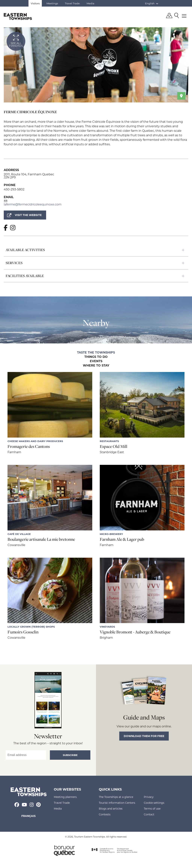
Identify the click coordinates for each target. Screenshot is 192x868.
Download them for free (144, 736)
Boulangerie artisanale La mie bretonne (41, 539)
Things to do (96, 357)
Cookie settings (154, 803)
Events (96, 361)
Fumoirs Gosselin (23, 632)
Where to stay (96, 366)
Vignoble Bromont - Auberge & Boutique (135, 632)
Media (90, 3)
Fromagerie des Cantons (29, 446)
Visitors (35, 3)
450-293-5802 (14, 189)
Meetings (52, 3)
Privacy (149, 797)
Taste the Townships (96, 353)
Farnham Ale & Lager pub (122, 539)
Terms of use (152, 809)
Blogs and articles (111, 809)
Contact (149, 814)
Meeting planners (65, 797)
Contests (105, 814)
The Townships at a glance (116, 797)
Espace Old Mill (114, 446)
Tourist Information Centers (117, 803)
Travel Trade (72, 3)
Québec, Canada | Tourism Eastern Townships (18, 16)
